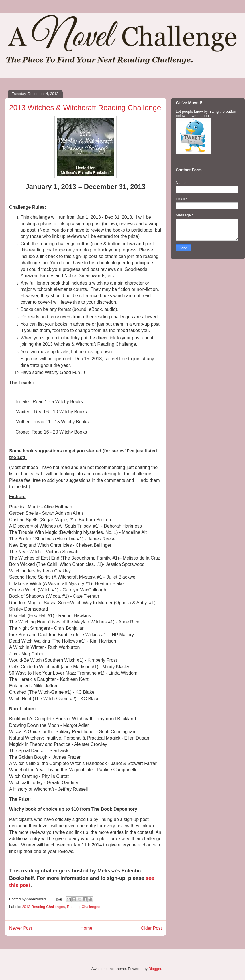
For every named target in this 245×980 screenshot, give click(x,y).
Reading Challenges (83, 907)
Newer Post (21, 928)
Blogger (155, 969)
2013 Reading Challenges (44, 907)
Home (87, 928)
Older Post (151, 928)
